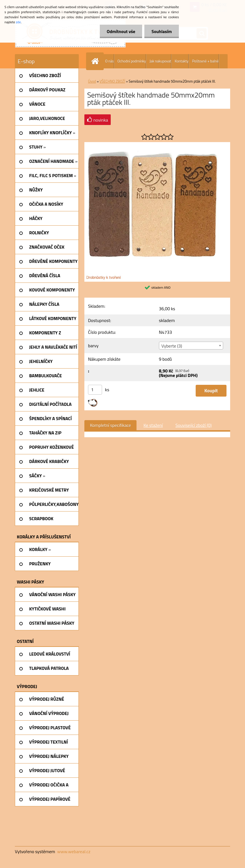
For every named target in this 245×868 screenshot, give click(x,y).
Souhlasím (162, 31)
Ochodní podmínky (132, 61)
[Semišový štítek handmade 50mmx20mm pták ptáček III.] (157, 144)
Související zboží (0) (194, 425)
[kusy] (95, 390)
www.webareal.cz (74, 851)
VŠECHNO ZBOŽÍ (112, 81)
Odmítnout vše (121, 31)
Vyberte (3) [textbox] (172, 346)
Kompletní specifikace (110, 425)
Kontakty (182, 61)
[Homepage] (96, 61)
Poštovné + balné (205, 61)
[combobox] (191, 346)
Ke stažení (153, 425)
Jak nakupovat (160, 61)
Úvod (92, 81)
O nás (109, 61)
